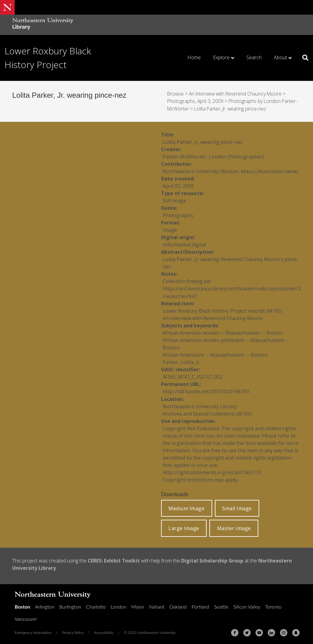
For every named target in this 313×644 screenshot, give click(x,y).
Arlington (45, 605)
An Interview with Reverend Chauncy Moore (237, 94)
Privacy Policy (73, 631)
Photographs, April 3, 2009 (196, 101)
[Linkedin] (271, 631)
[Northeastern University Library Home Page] (43, 25)
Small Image (237, 508)
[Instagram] (284, 631)
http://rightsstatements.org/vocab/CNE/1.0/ (213, 471)
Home (194, 57)
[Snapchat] (296, 631)
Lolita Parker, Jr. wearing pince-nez (232, 108)
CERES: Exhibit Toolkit (114, 560)
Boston (22, 605)
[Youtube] (259, 631)
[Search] (303, 58)
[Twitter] (247, 631)
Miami (138, 605)
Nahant (157, 605)
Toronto (273, 605)
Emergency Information (33, 631)
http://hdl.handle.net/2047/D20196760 (206, 391)
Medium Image (186, 508)
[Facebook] (235, 631)
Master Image (234, 527)
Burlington (70, 605)
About (280, 57)
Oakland (178, 605)
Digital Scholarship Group (213, 560)
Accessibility (104, 631)
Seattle (221, 605)
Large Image (184, 527)
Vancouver (26, 618)
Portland (201, 605)
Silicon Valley (247, 605)
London (119, 605)
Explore (221, 57)
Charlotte (96, 605)
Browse (176, 94)
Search (254, 57)
